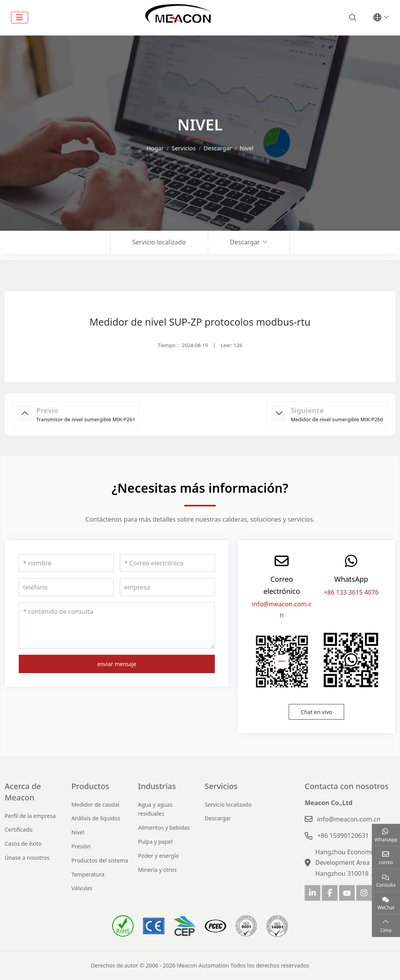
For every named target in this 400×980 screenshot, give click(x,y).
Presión (81, 846)
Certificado (19, 829)
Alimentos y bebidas (164, 828)
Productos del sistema (100, 860)
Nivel (78, 832)
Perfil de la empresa (30, 816)
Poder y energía (158, 856)
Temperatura (88, 874)
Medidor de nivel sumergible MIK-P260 (337, 419)
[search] (352, 18)
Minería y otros (157, 870)
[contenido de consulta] (117, 625)
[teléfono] (66, 587)
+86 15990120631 (343, 836)
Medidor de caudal (96, 804)
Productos (90, 786)
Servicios (221, 786)
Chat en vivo (317, 712)
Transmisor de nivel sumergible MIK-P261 (86, 419)
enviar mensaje (117, 664)
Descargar (245, 242)
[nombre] (66, 563)
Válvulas (82, 888)
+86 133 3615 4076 (351, 592)
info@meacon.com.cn (349, 819)
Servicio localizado (159, 242)
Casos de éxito (23, 844)
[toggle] (20, 18)
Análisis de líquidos (96, 818)
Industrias (157, 786)
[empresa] (167, 587)
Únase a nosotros (27, 858)
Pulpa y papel (155, 842)
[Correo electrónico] (167, 563)
